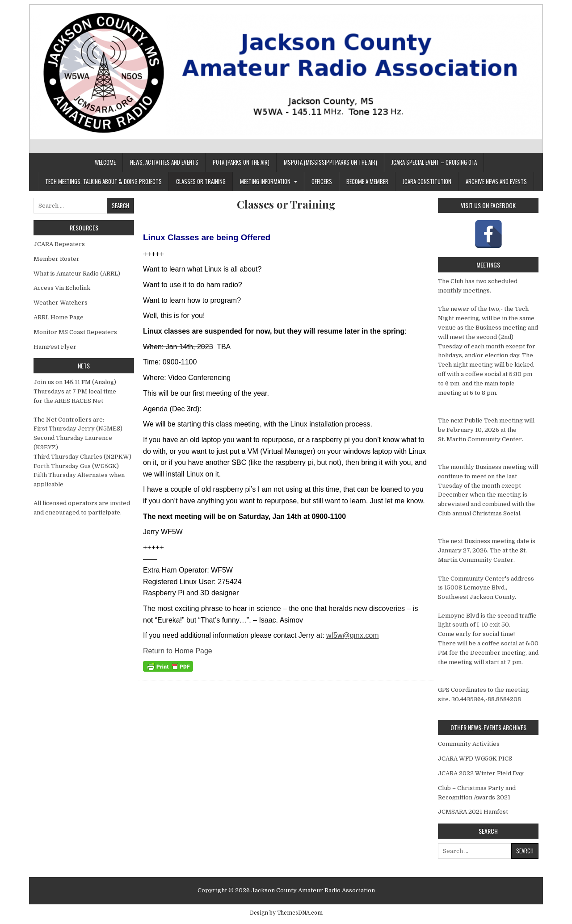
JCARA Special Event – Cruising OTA (434, 162)
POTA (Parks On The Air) (241, 162)
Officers (322, 181)
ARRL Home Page (59, 317)
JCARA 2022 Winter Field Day (481, 773)
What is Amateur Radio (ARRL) (77, 274)
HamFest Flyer (55, 347)
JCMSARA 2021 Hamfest (473, 812)
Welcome (105, 162)
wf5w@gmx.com (353, 635)
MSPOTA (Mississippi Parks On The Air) (330, 162)
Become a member (367, 181)
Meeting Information (265, 181)
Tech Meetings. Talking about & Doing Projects (103, 181)
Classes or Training (201, 181)
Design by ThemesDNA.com (286, 913)
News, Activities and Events (164, 162)
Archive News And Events (496, 181)
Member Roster (57, 259)
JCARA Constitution (427, 181)
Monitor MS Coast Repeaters (75, 332)
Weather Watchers (61, 303)
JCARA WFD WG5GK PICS (475, 759)
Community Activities (469, 744)
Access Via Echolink (62, 288)
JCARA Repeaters (59, 244)
